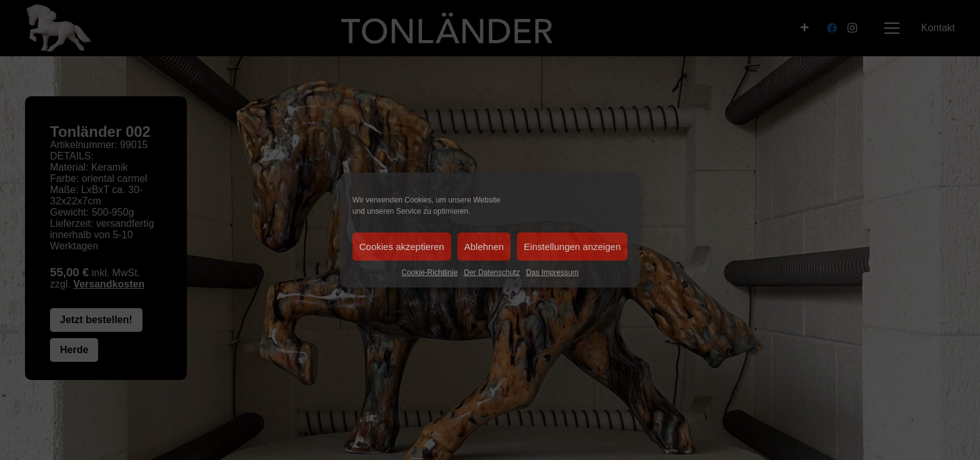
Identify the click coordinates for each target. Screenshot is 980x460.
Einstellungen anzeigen (572, 247)
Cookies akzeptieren (402, 247)
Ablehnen (484, 247)
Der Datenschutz (492, 272)
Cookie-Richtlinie (429, 272)
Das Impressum (552, 272)
